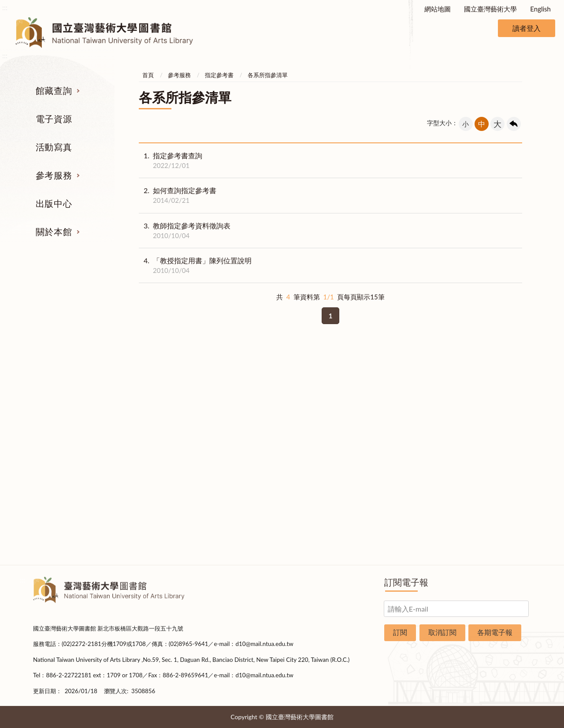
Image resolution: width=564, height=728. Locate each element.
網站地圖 (438, 9)
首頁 (148, 75)
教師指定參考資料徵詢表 (185, 231)
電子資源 (54, 119)
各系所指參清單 (268, 75)
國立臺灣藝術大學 (490, 9)
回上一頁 (514, 124)
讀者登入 (527, 28)
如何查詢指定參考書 (178, 195)
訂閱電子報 (406, 582)
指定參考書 (219, 75)
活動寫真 (54, 147)
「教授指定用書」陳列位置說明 (195, 265)
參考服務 (54, 175)
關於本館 (54, 231)
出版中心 (54, 203)
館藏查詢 (54, 90)
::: (5, 7)
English (540, 9)
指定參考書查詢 (171, 161)
